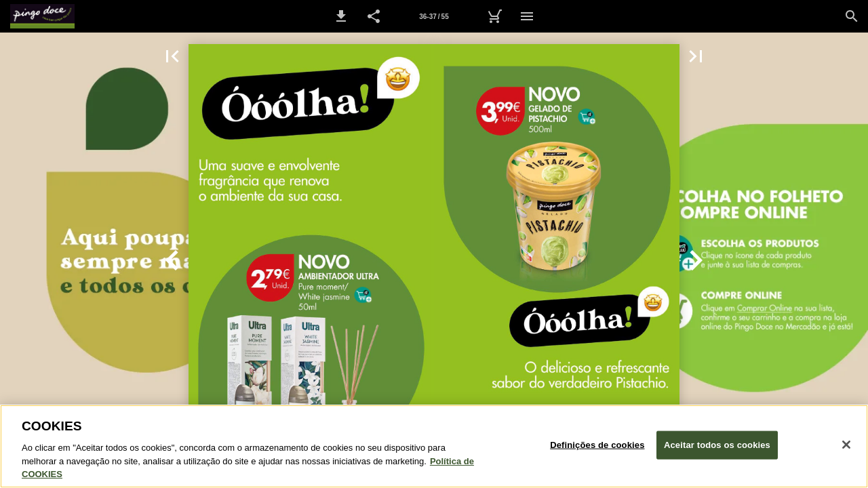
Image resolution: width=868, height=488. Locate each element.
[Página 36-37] (434, 16)
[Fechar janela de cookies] (846, 445)
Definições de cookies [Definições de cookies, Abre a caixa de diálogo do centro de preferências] (597, 445)
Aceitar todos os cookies (717, 445)
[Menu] (527, 16)
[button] (341, 16)
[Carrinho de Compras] (494, 16)
